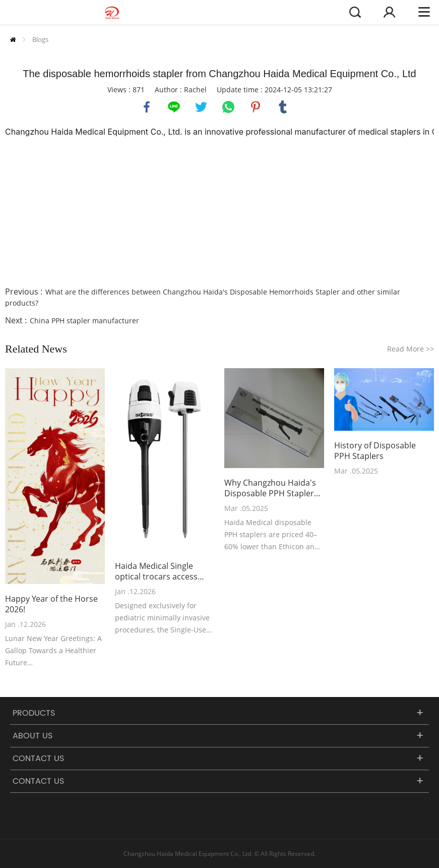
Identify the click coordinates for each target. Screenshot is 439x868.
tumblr (283, 107)
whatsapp (228, 107)
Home (13, 40)
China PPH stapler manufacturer (84, 321)
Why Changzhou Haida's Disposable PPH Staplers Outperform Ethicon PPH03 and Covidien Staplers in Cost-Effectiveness (271, 488)
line (174, 107)
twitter (201, 107)
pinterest (256, 107)
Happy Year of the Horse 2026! (51, 604)
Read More (411, 349)
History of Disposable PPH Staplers (375, 451)
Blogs (40, 39)
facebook (147, 107)
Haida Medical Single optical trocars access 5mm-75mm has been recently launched (156, 571)
